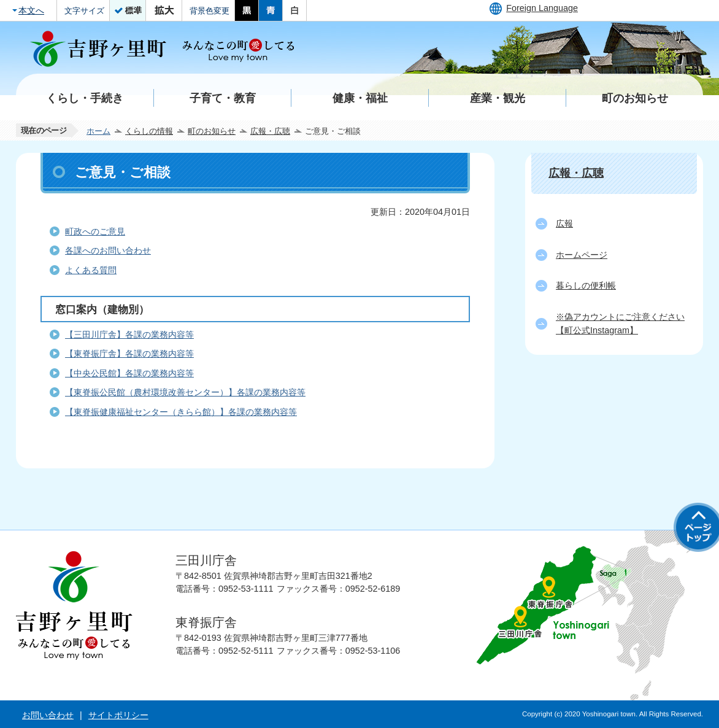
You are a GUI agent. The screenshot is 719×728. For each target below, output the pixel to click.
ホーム (98, 131)
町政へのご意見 (95, 231)
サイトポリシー (118, 715)
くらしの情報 (149, 131)
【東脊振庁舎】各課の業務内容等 (129, 354)
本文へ (31, 10)
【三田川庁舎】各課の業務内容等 (129, 335)
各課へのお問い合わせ (108, 250)
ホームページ (582, 255)
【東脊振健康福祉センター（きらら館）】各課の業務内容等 (181, 412)
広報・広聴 (270, 131)
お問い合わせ (48, 715)
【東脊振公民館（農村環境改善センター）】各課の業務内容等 (185, 392)
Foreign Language (542, 8)
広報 (564, 223)
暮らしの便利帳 (586, 285)
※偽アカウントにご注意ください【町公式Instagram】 (620, 323)
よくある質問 (91, 270)
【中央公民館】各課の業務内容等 (129, 373)
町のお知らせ (212, 131)
